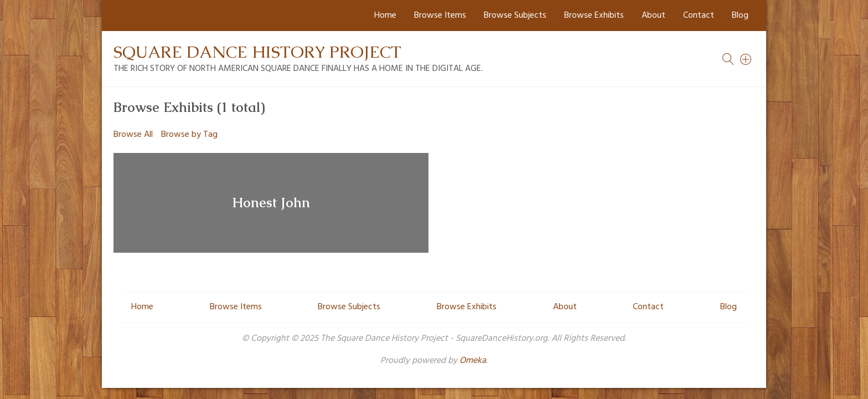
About (653, 16)
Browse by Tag (189, 135)
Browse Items (440, 16)
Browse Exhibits (594, 16)
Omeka (473, 361)
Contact (699, 16)
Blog (740, 16)
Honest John (271, 203)
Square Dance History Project (257, 52)
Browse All (133, 135)
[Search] (746, 59)
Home (385, 16)
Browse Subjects (515, 16)
